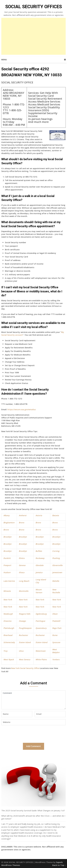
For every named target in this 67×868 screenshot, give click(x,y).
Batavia (56, 515)
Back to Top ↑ (59, 865)
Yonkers (56, 659)
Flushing (56, 558)
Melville (56, 581)
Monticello (24, 591)
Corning (56, 551)
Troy (5, 651)
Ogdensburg (41, 614)
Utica (21, 651)
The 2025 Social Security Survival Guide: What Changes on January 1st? (33, 810)
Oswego (22, 621)
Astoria (39, 515)
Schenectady (9, 642)
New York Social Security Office (25, 668)
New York (8, 600)
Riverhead (8, 635)
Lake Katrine (9, 581)
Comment (33, 700)
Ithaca (22, 572)
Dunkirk (7, 558)
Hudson (7, 572)
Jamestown (57, 572)
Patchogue (40, 621)
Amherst (23, 515)
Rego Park (57, 628)
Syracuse (56, 642)
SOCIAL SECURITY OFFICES (34, 7)
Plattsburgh (9, 628)
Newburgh (8, 614)
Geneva (22, 565)
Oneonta (7, 621)
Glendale (39, 565)
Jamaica (39, 572)
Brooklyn (7, 537)
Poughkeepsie (25, 628)
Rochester (23, 635)
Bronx (22, 523)
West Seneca (24, 659)
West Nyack (9, 659)
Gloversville (57, 565)
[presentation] (21, 734)
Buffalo (39, 551)
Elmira (22, 558)
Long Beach (24, 581)
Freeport (7, 565)
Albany (6, 515)
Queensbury (41, 628)
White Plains (41, 659)
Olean (55, 614)
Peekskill (56, 621)
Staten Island (25, 642)
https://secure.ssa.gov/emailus (22, 409)
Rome (55, 635)
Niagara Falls (25, 614)
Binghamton (9, 523)
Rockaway (40, 558)
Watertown (41, 651)
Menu (4, 60)
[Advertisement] (33, 36)
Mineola (7, 591)
